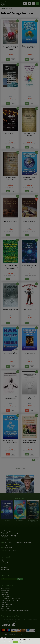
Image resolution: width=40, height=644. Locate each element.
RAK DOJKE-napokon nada (29, 353)
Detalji (13, 60)
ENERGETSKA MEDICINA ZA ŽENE (29, 90)
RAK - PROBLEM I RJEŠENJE (11, 353)
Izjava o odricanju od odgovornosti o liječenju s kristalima (15, 610)
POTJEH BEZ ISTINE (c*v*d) (29, 309)
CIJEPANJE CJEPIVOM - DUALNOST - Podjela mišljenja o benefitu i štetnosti (11, 48)
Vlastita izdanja (5, 562)
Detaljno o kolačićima (23, 642)
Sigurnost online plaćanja (11, 616)
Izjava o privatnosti (6, 606)
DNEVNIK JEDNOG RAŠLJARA (11, 90)
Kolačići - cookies (5, 608)
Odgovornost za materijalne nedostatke (11, 598)
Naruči (8, 60)
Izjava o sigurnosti (6, 602)
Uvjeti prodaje (4, 592)
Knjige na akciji (5, 567)
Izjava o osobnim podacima (8, 604)
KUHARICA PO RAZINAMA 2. (29, 221)
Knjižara (3, 560)
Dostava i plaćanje (6, 588)
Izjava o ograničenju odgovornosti (9, 600)
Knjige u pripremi (5, 569)
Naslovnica (4, 9)
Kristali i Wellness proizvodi (8, 564)
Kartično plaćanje (5, 594)
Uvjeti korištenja (7, 585)
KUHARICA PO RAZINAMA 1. (11, 221)
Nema (8, 410)
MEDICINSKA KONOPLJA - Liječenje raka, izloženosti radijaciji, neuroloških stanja (11, 267)
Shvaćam (15, 642)
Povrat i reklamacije (6, 596)
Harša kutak (6, 557)
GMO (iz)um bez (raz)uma (11, 134)
